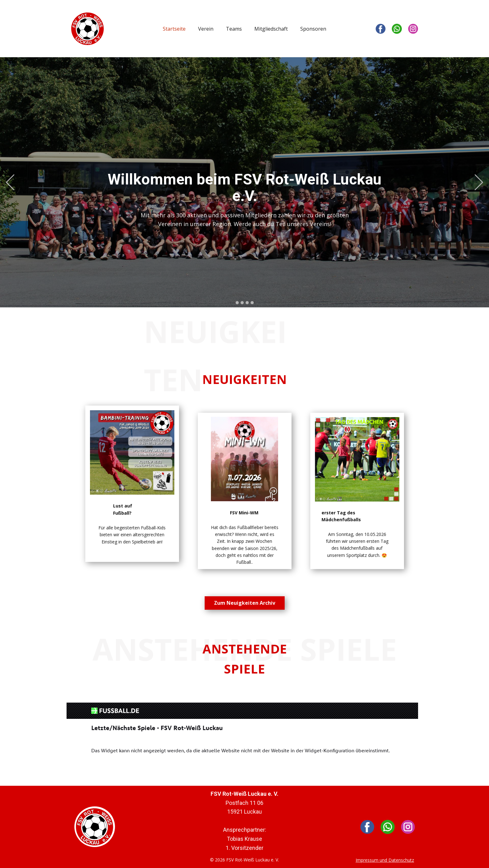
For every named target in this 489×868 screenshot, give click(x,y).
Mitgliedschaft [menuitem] (271, 29)
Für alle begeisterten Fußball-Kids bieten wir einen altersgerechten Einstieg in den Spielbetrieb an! (132, 535)
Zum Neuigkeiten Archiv (245, 603)
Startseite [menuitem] (174, 29)
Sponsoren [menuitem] (313, 29)
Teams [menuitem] (234, 29)
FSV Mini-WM (244, 513)
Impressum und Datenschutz (385, 860)
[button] (10, 182)
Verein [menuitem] (206, 29)
